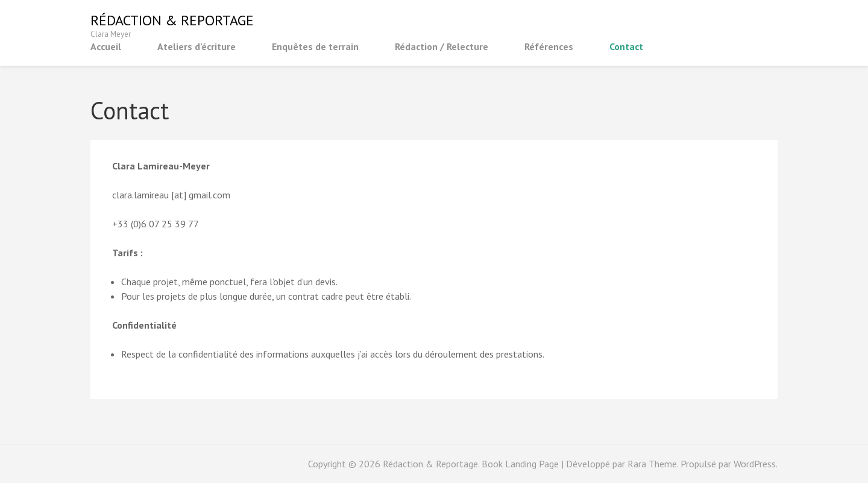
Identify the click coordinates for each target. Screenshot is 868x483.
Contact (626, 46)
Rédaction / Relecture (442, 46)
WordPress (755, 464)
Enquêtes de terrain (315, 46)
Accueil (106, 46)
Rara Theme (652, 464)
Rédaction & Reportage (172, 20)
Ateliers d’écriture (197, 46)
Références (549, 46)
